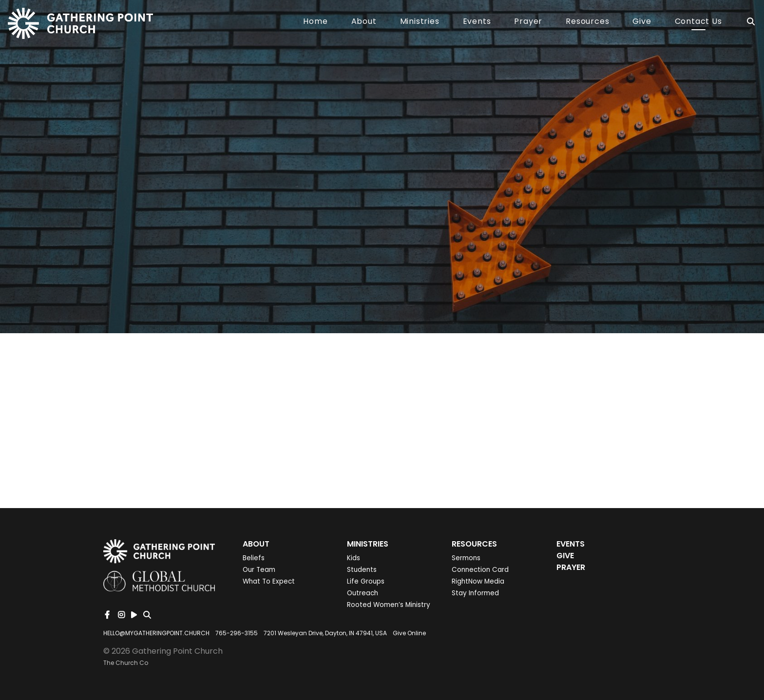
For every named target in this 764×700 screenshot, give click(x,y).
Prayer (528, 22)
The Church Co (126, 663)
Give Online (409, 633)
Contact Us (698, 22)
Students (362, 570)
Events (477, 22)
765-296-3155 (237, 633)
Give (642, 22)
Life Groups (366, 581)
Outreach (363, 593)
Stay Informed (475, 593)
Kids (353, 558)
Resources (587, 22)
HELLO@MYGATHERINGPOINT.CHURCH (156, 633)
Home (315, 22)
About (364, 22)
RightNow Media (478, 581)
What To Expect (269, 581)
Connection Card (480, 570)
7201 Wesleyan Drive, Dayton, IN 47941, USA (325, 633)
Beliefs (254, 558)
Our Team (259, 570)
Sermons (466, 558)
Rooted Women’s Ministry (389, 605)
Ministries (420, 22)
